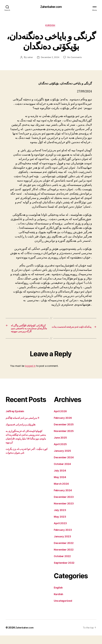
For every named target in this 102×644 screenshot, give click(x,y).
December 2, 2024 (50, 59)
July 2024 (60, 479)
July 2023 (60, 519)
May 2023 (60, 525)
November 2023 (64, 512)
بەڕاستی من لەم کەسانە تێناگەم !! (22, 426)
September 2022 (64, 571)
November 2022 (64, 558)
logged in (30, 375)
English (58, 596)
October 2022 (62, 565)
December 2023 (64, 505)
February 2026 (63, 426)
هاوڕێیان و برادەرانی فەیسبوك (20, 433)
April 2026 (60, 420)
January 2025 (62, 459)
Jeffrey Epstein (15, 420)
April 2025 (60, 453)
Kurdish (51, 26)
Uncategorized (63, 609)
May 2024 (60, 486)
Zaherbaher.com (51, 7)
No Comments (75, 59)
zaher (29, 59)
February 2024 (63, 499)
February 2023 (63, 538)
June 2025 (60, 446)
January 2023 (62, 545)
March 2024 (61, 492)
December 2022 (64, 552)
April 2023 (60, 532)
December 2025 (64, 433)
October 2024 (62, 473)
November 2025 (64, 440)
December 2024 (64, 466)
